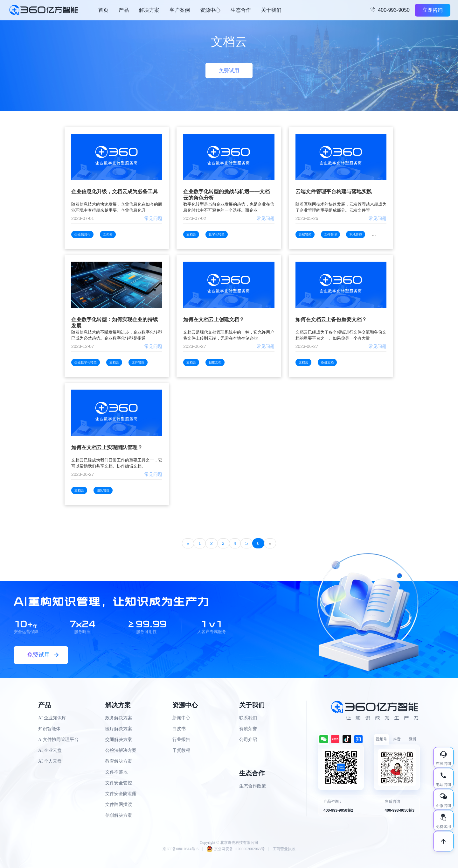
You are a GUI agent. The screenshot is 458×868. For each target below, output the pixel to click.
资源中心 (210, 10)
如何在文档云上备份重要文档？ (331, 319)
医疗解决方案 (119, 729)
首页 (103, 10)
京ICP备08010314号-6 (180, 849)
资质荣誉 (248, 729)
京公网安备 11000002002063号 (236, 849)
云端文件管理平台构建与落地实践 (334, 191)
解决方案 (149, 10)
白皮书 (179, 729)
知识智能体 (49, 729)
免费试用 (229, 71)
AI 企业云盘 (50, 750)
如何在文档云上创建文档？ (214, 319)
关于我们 (271, 10)
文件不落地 (116, 772)
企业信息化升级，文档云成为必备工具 (114, 191)
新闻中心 (181, 718)
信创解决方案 (119, 815)
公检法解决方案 (121, 750)
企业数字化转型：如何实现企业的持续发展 (114, 323)
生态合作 (241, 10)
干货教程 (181, 750)
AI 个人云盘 (50, 761)
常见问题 (153, 218)
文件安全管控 (119, 783)
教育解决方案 (119, 761)
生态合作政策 (253, 786)
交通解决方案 (119, 740)
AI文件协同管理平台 (58, 740)
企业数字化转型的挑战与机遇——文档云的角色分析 (226, 195)
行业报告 (181, 740)
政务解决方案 (119, 718)
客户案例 (180, 10)
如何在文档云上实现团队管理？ (107, 447)
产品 (124, 10)
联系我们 (248, 718)
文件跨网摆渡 (119, 804)
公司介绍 (248, 740)
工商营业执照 (284, 849)
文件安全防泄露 (121, 794)
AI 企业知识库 (52, 718)
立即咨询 (433, 10)
